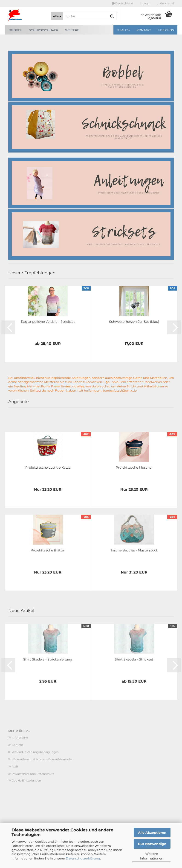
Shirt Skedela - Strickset (134, 659)
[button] (122, 3)
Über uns (166, 30)
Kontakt (144, 30)
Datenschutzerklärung (83, 858)
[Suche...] (57, 16)
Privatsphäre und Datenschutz (33, 774)
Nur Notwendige (152, 844)
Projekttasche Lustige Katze (48, 467)
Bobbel (15, 30)
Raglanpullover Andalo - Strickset (48, 322)
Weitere (72, 30)
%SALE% (123, 30)
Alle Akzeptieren (152, 833)
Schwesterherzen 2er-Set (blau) (134, 322)
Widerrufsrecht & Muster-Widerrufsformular (42, 759)
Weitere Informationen (152, 856)
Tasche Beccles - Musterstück (134, 550)
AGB (15, 766)
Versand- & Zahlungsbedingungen (35, 752)
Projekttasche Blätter (48, 550)
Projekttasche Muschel (134, 467)
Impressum (20, 737)
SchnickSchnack (44, 30)
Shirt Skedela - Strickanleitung (48, 659)
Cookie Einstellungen (26, 780)
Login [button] (145, 3)
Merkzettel (166, 3)
